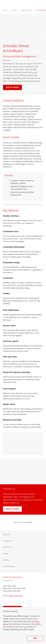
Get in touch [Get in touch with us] (12, 509)
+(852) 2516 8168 (15, 596)
